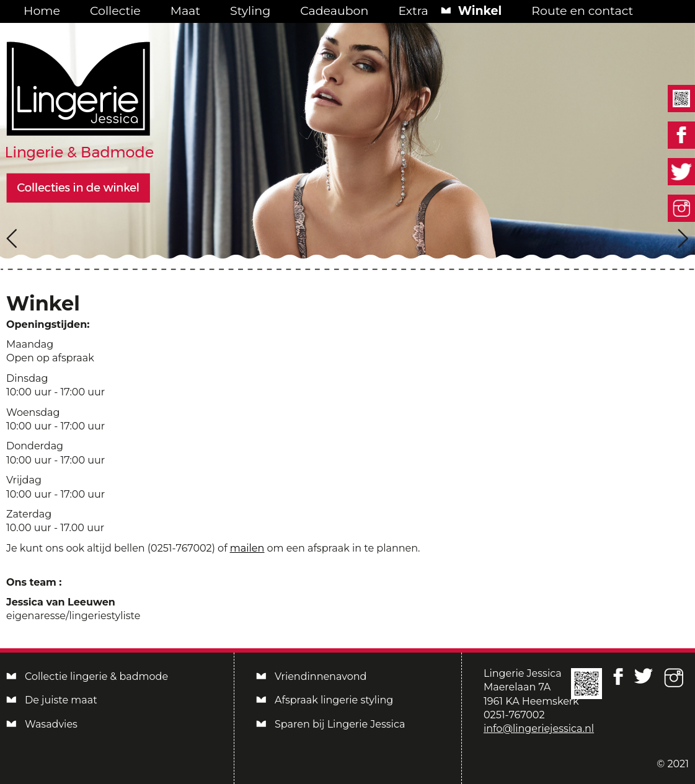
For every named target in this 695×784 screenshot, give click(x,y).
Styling (250, 11)
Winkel (480, 11)
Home (42, 11)
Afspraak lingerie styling (334, 700)
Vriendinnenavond (321, 676)
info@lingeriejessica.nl (539, 729)
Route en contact (582, 11)
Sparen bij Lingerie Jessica (340, 724)
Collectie (115, 11)
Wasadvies (51, 724)
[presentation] (12, 239)
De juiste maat (61, 700)
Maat (185, 11)
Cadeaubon (334, 11)
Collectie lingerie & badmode (96, 676)
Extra (413, 11)
